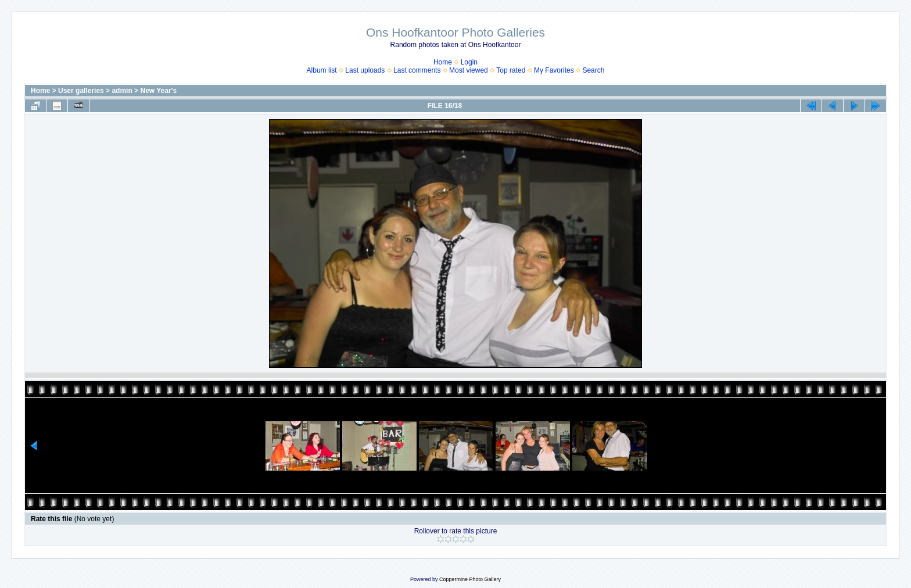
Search (593, 70)
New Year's (158, 91)
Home (443, 62)
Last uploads (365, 70)
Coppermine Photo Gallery (470, 579)
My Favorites (554, 70)
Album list (322, 70)
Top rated (511, 70)
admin (122, 91)
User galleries (81, 91)
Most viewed (469, 70)
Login (469, 62)
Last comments (417, 70)
